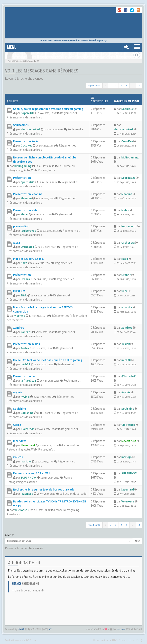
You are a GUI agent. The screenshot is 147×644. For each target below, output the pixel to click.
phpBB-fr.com (29, 640)
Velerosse (21, 510)
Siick (24, 295)
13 (139, 86)
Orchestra (27, 247)
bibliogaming (23, 166)
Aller (137, 541)
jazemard (27, 494)
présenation (21, 226)
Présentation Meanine (28, 194)
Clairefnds (28, 429)
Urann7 (25, 279)
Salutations (21, 125)
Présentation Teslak (27, 344)
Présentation (22, 178)
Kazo (24, 263)
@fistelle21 (28, 381)
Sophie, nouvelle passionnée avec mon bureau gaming (48, 109)
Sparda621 (28, 182)
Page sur (94, 86)
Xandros (19, 328)
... (132, 86)
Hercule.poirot (30, 129)
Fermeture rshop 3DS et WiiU (32, 473)
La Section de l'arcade (73, 494)
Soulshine (19, 409)
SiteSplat (121, 630)
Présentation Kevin (26, 141)
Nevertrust (28, 445)
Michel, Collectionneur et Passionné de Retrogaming (48, 360)
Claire (17, 425)
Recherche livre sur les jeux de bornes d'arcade (44, 489)
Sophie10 (27, 113)
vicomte (20, 316)
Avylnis (18, 392)
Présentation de (24, 376)
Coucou (18, 457)
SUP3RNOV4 (29, 477)
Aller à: (9, 535)
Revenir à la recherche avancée (24, 79)
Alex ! (17, 243)
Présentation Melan (26, 210)
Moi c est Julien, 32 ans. (28, 259)
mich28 (25, 364)
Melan (25, 214)
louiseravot (28, 231)
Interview (19, 441)
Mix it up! (19, 291)
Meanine (26, 198)
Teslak (25, 348)
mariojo (26, 461)
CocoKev (26, 145)
